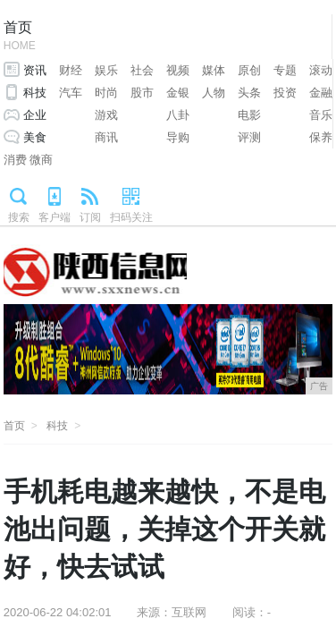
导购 (178, 137)
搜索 (19, 217)
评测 (249, 137)
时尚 (106, 93)
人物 (214, 93)
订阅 (90, 217)
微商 (41, 160)
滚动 (321, 70)
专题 (285, 70)
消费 (15, 160)
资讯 (35, 70)
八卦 (178, 115)
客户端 (55, 217)
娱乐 (106, 70)
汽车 (71, 93)
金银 (178, 93)
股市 (142, 93)
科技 (35, 93)
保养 (321, 137)
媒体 (214, 70)
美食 (35, 137)
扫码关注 (131, 217)
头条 (249, 93)
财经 (71, 70)
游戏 (106, 115)
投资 (285, 93)
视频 (178, 70)
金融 (321, 93)
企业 (35, 115)
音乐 (321, 115)
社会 (142, 70)
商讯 (106, 137)
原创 (249, 70)
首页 (20, 37)
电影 (249, 115)
